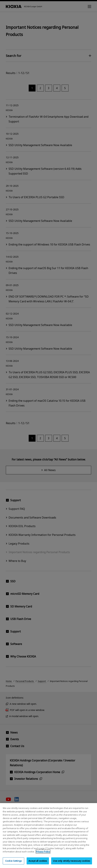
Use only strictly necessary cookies (72, 864)
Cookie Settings (13, 864)
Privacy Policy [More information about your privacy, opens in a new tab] (43, 854)
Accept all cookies (38, 864)
